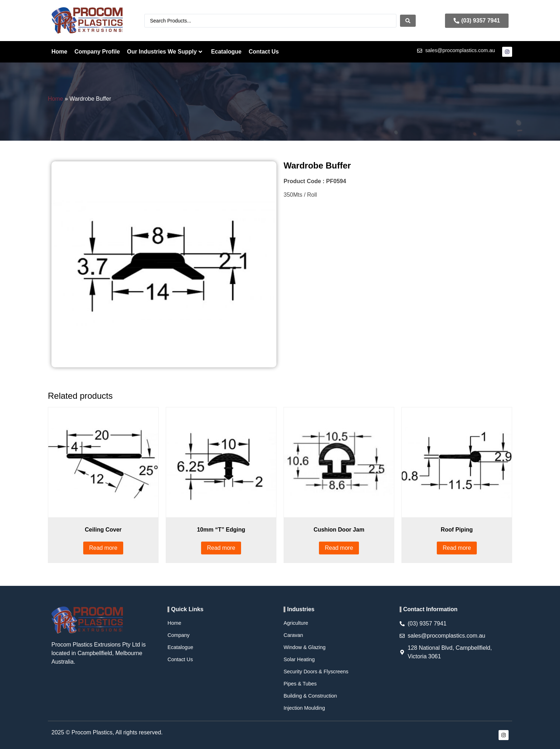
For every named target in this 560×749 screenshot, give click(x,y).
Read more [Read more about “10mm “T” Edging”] (221, 548)
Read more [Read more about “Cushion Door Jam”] (339, 548)
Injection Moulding (304, 708)
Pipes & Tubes (300, 684)
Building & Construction (310, 696)
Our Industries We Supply (165, 52)
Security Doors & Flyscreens (316, 672)
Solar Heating (299, 659)
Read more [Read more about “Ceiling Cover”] (103, 548)
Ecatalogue (226, 52)
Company (179, 635)
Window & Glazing (305, 647)
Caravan (293, 635)
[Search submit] (408, 21)
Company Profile (97, 52)
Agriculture (296, 623)
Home (59, 52)
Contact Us (264, 52)
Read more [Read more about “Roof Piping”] (457, 548)
